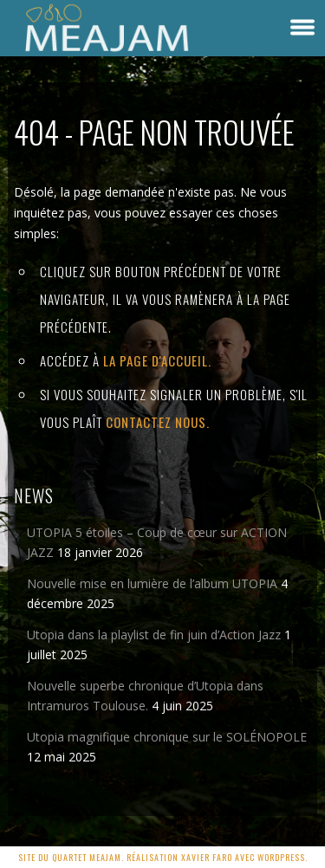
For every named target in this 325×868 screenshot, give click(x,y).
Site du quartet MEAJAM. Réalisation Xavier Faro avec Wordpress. (163, 857)
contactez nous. (158, 422)
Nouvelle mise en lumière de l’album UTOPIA (152, 583)
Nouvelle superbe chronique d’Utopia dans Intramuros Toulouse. (145, 696)
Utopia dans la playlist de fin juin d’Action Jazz (154, 635)
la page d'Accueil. (157, 360)
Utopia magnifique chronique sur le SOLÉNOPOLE (167, 737)
